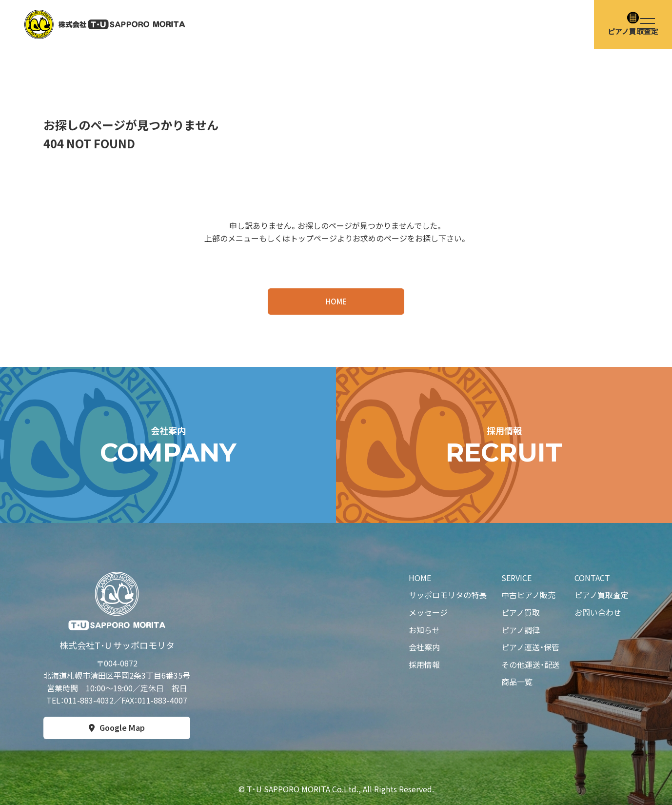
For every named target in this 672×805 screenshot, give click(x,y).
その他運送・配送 (531, 664)
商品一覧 (517, 682)
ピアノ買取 (521, 612)
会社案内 (424, 647)
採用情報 (424, 664)
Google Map (122, 727)
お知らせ (424, 630)
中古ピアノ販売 (528, 595)
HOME (336, 301)
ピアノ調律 (521, 630)
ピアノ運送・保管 (530, 647)
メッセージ (428, 612)
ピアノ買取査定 (602, 595)
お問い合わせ (598, 612)
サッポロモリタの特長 (448, 595)
